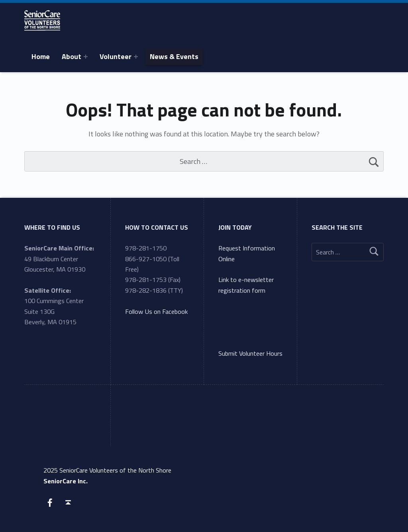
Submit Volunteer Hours (250, 353)
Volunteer (116, 56)
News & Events (174, 56)
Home (41, 56)
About (72, 56)
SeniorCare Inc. (66, 481)
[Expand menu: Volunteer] (136, 57)
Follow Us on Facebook (156, 311)
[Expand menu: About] (86, 57)
